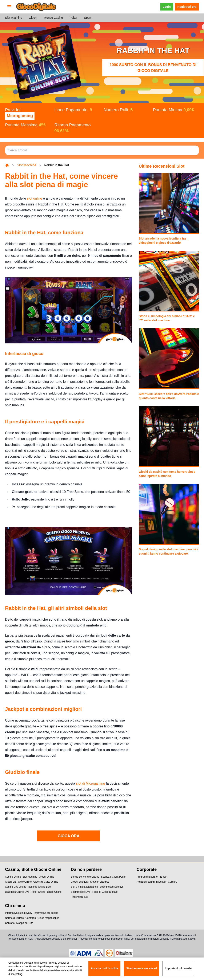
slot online (35, 198)
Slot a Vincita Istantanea (84, 887)
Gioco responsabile (48, 918)
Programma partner (148, 877)
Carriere (173, 882)
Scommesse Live (80, 892)
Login (167, 7)
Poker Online (38, 892)
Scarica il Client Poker (113, 877)
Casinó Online (13, 877)
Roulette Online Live (39, 887)
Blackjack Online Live (17, 892)
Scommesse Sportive (112, 887)
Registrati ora (187, 7)
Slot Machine (14, 18)
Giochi (33, 18)
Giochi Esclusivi (80, 882)
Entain (164, 877)
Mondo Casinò (53, 18)
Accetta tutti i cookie (104, 970)
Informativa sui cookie (46, 913)
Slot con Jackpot (99, 882)
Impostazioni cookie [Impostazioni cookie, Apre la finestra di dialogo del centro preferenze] (178, 970)
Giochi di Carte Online (46, 882)
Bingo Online (54, 892)
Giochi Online (47, 877)
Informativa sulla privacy (19, 913)
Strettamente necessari (141, 970)
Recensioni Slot (79, 897)
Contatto (10, 923)
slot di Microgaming (91, 783)
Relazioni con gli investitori (151, 882)
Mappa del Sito (25, 923)
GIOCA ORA (69, 836)
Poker (74, 18)
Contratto (31, 918)
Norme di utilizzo (14, 918)
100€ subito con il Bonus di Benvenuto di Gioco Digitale (153, 68)
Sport (87, 18)
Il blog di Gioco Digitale (105, 892)
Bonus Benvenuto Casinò (85, 877)
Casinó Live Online (16, 887)
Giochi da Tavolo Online (18, 882)
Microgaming (20, 116)
